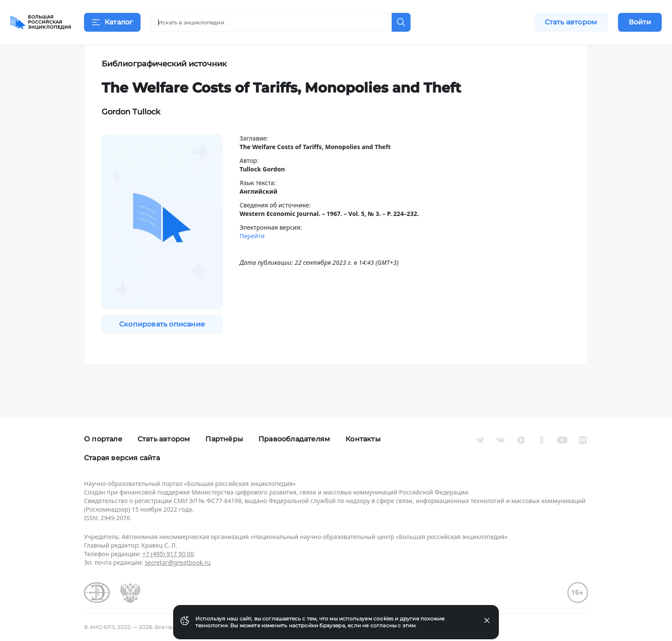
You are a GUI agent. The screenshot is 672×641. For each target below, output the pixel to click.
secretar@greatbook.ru (178, 562)
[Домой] (41, 22)
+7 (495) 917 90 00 (168, 554)
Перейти (252, 257)
